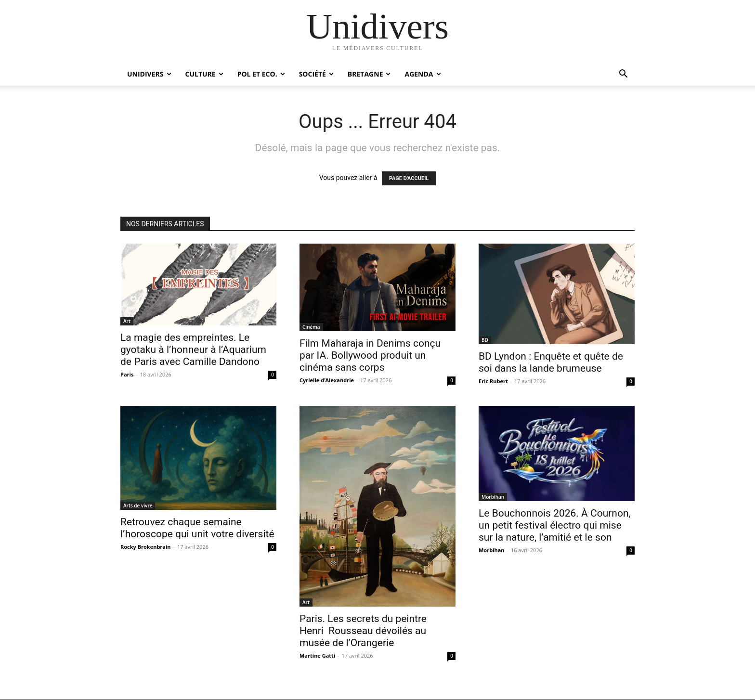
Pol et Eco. (261, 74)
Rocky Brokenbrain (146, 547)
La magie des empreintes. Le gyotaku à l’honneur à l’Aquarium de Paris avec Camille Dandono (193, 350)
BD (485, 340)
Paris (127, 374)
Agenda (423, 74)
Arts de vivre (138, 506)
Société (316, 74)
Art (127, 321)
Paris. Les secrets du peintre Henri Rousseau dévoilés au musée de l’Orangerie (363, 631)
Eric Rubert (493, 381)
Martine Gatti (317, 655)
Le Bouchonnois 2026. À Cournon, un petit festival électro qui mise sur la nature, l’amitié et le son (555, 525)
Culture (204, 74)
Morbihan (493, 497)
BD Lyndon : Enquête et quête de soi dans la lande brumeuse (551, 362)
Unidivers (149, 74)
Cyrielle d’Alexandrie (327, 380)
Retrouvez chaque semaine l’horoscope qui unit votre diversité (197, 528)
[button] (623, 75)
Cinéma (311, 327)
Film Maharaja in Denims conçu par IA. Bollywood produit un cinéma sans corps (370, 355)
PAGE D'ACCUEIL (409, 178)
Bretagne (369, 74)
